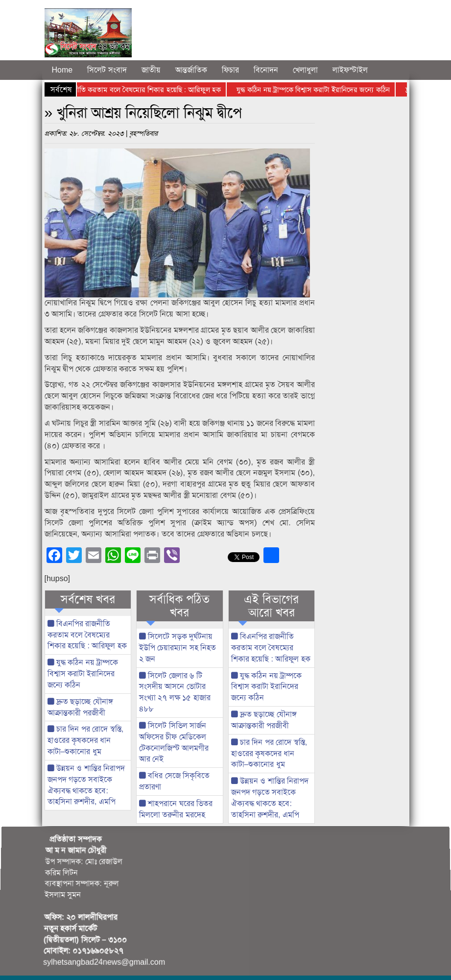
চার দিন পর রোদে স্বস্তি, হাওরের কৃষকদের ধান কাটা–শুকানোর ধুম (86, 740)
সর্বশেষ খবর (88, 599)
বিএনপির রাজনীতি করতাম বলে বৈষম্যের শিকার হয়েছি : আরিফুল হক (131, 89)
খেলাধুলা (305, 70)
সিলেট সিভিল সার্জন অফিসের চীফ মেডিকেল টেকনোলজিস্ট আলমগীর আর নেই (174, 742)
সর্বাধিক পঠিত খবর (179, 606)
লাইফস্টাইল (350, 70)
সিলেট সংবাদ (107, 70)
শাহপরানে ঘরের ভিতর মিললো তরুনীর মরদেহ (176, 809)
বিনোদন (266, 70)
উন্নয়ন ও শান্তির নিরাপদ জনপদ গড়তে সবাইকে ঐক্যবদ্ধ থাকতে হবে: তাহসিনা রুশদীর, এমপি (86, 785)
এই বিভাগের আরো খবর (271, 606)
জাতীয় (151, 70)
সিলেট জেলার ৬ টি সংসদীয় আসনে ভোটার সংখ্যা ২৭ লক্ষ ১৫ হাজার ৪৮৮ (175, 692)
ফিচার (230, 70)
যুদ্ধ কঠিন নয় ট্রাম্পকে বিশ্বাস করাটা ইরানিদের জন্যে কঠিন (316, 89)
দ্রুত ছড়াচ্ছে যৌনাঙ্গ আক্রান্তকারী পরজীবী (80, 707)
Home (62, 70)
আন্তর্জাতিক (191, 70)
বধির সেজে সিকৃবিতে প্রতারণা (174, 781)
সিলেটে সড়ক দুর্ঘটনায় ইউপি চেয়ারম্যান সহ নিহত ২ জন (178, 648)
